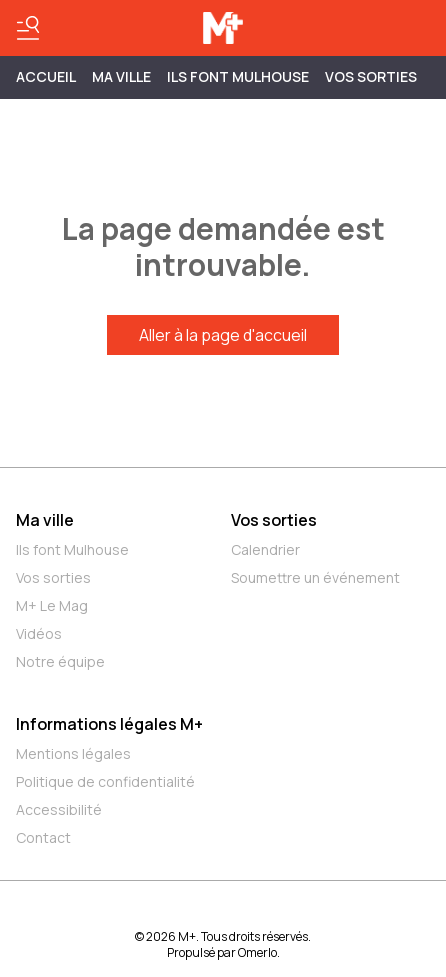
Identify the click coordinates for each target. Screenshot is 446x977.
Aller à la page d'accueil (223, 335)
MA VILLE (121, 76)
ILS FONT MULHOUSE (238, 76)
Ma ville (45, 520)
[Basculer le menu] (28, 28)
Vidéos (39, 633)
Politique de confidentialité (105, 781)
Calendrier (265, 549)
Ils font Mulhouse (72, 549)
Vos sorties (371, 76)
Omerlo (257, 952)
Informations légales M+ (109, 724)
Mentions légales (73, 753)
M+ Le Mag (52, 605)
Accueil (46, 76)
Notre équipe (60, 661)
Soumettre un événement (315, 577)
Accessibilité (59, 809)
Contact (43, 837)
